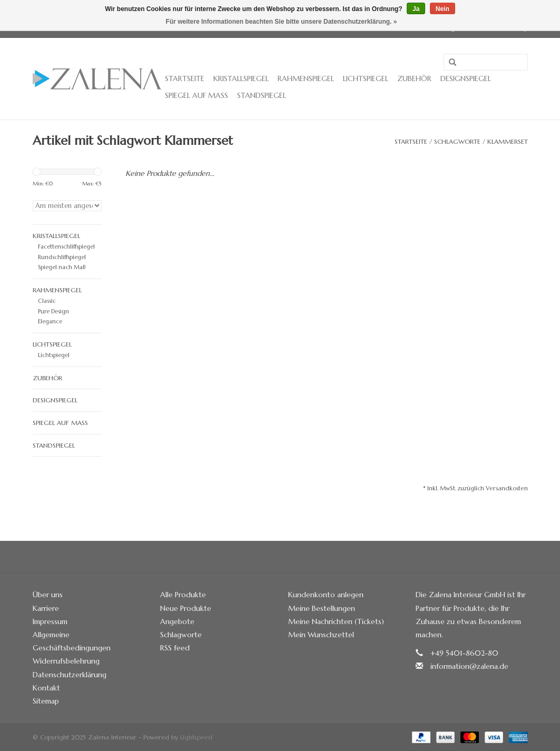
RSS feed (175, 648)
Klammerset (508, 141)
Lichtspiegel (366, 78)
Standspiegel (262, 95)
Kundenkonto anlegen (326, 595)
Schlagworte (457, 141)
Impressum (50, 621)
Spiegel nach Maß (62, 267)
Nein (443, 9)
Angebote (177, 621)
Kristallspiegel (241, 78)
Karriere (46, 608)
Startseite (185, 78)
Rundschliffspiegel (62, 257)
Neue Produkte (186, 608)
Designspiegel (466, 78)
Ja (416, 9)
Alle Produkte (183, 595)
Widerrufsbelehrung (66, 661)
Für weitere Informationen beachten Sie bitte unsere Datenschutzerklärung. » (282, 22)
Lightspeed (196, 737)
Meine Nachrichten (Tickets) (336, 621)
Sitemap (46, 701)
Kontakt (46, 688)
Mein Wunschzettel (321, 635)
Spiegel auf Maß (197, 95)
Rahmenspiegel (306, 78)
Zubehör (414, 78)
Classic (47, 301)
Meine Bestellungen (322, 608)
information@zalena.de (469, 666)
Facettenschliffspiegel (66, 246)
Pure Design (53, 311)
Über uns (48, 595)
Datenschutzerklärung (70, 675)
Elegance (50, 321)
